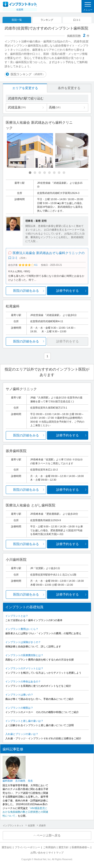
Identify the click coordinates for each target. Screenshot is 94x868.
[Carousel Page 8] (64, 173)
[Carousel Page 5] (49, 173)
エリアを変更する (25, 88)
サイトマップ (56, 853)
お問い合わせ (38, 853)
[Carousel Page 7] (59, 173)
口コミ (77, 20)
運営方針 (64, 847)
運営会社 (7, 847)
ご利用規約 (49, 847)
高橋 (55, 107)
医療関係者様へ (81, 847)
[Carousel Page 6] (54, 173)
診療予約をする (68, 291)
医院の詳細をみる (26, 291)
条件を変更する (69, 88)
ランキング (47, 20)
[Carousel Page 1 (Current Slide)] (30, 173)
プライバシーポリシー (27, 847)
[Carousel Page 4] (45, 173)
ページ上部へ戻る (49, 835)
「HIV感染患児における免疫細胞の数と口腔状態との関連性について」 (25, 812)
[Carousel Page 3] (40, 173)
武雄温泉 (17, 107)
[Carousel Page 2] (35, 173)
